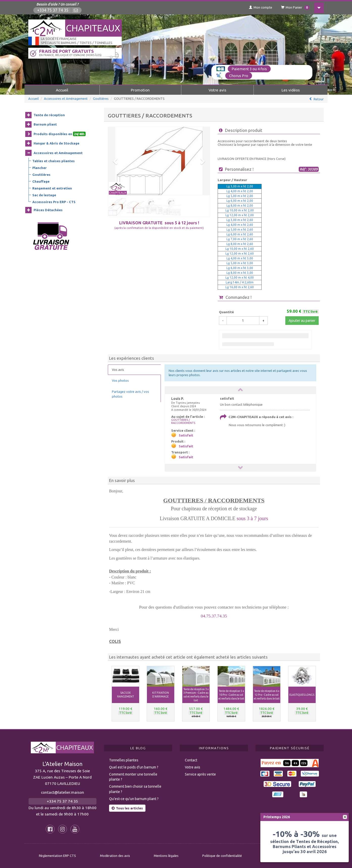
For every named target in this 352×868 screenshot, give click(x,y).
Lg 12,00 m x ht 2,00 (240, 215)
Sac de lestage (44, 195)
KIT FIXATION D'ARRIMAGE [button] (161, 695)
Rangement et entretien (52, 188)
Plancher (40, 168)
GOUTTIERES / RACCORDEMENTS (183, 421)
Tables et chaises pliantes (54, 161)
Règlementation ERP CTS (57, 856)
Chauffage (41, 181)
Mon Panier (295, 8)
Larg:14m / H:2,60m (240, 282)
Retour (319, 99)
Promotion (140, 90)
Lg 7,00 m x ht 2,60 (240, 239)
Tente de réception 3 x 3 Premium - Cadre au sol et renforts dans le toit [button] (196, 695)
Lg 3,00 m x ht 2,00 (240, 186)
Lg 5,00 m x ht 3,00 (240, 263)
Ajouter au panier (302, 321)
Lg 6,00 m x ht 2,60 (240, 234)
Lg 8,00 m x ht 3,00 (240, 273)
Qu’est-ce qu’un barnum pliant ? (134, 799)
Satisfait (186, 435)
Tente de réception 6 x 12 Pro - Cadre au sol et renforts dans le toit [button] (267, 695)
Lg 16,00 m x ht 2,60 (240, 287)
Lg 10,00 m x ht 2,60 (240, 249)
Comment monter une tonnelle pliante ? (133, 777)
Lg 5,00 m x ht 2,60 (240, 230)
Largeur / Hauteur (232, 180)
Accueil (62, 90)
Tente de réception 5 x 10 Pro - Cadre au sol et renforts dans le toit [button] (231, 695)
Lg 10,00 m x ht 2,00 (240, 210)
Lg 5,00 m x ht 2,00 (240, 196)
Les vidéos (291, 90)
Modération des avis (115, 856)
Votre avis (217, 90)
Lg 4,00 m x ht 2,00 (240, 191)
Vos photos (120, 380)
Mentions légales (166, 856)
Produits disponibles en (60, 134)
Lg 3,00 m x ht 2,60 (240, 220)
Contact (191, 760)
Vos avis (118, 370)
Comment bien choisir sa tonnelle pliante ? (135, 789)
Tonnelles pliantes (124, 760)
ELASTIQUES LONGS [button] (302, 695)
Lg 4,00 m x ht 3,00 (240, 258)
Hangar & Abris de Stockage (56, 143)
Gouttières (101, 99)
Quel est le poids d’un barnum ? (134, 767)
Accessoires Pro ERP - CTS (54, 202)
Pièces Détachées (48, 210)
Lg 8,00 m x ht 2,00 (240, 206)
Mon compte (261, 7)
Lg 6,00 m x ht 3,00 (240, 268)
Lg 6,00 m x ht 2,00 (240, 201)
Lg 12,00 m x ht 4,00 (240, 278)
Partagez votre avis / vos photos (130, 394)
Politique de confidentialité (222, 856)
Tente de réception (49, 115)
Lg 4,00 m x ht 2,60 (240, 225)
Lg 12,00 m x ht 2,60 (240, 254)
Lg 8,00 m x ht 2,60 (240, 244)
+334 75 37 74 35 (53, 10)
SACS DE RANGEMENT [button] (125, 695)
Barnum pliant (45, 124)
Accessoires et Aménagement (66, 99)
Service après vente (200, 774)
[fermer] (345, 817)
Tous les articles (127, 808)
